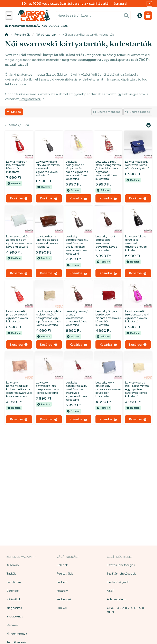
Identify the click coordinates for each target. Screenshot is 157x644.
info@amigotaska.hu (23, 26)
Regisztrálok (65, 574)
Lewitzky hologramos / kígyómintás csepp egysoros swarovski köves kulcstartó (77, 170)
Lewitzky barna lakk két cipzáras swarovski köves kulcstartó (47, 241)
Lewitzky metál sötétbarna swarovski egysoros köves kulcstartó (106, 243)
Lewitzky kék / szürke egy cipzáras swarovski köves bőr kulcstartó (108, 389)
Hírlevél (62, 608)
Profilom (62, 582)
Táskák (11, 574)
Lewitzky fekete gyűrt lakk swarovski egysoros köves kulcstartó (136, 243)
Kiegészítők (14, 608)
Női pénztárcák (46, 35)
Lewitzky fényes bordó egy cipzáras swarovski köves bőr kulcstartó (108, 318)
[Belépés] (140, 16)
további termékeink (66, 74)
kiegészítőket (65, 79)
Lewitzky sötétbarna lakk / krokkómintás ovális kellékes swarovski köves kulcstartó (77, 245)
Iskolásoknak (15, 616)
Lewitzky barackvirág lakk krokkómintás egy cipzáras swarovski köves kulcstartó (19, 389)
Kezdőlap (13, 565)
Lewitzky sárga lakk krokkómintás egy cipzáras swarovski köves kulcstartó (137, 389)
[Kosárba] (19, 198)
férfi (94, 74)
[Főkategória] (7, 35)
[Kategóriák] (9, 16)
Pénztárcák (22, 35)
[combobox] (93, 16)
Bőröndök (13, 591)
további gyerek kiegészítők (126, 94)
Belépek (62, 565)
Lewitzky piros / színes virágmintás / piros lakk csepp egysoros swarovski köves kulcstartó (108, 170)
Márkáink (12, 625)
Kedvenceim (65, 599)
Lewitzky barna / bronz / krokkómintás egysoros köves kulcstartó (77, 318)
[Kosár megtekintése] (148, 16)
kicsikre (31, 94)
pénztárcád (133, 79)
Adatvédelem (116, 599)
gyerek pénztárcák (87, 94)
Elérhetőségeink (118, 582)
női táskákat (110, 74)
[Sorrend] (149, 125)
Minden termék (17, 634)
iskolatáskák (53, 94)
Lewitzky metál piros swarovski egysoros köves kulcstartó (17, 316)
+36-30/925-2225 (55, 26)
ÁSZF (110, 591)
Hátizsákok (14, 599)
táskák (27, 79)
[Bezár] (149, 4)
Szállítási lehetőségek (121, 574)
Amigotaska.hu (30, 99)
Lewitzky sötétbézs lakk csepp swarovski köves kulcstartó (47, 388)
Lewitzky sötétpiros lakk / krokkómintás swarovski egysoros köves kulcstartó (77, 391)
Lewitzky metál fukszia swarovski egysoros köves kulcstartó (137, 316)
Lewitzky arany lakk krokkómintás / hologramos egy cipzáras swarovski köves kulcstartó (49, 318)
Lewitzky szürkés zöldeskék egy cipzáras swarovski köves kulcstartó (19, 241)
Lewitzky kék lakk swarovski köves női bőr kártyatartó (137, 165)
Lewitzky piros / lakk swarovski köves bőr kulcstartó (17, 167)
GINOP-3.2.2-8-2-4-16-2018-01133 (126, 610)
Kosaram (62, 591)
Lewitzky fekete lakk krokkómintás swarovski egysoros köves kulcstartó (48, 168)
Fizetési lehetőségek (121, 565)
